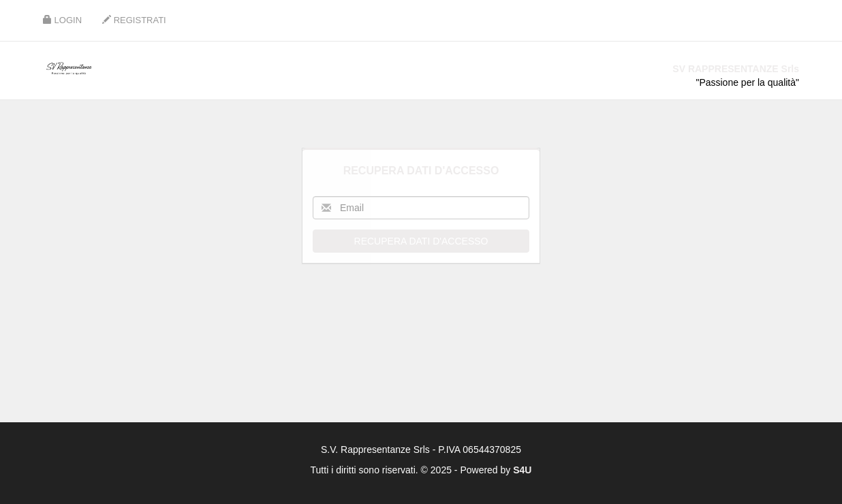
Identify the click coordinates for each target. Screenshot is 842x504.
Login (62, 20)
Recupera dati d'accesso (421, 241)
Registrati (134, 20)
